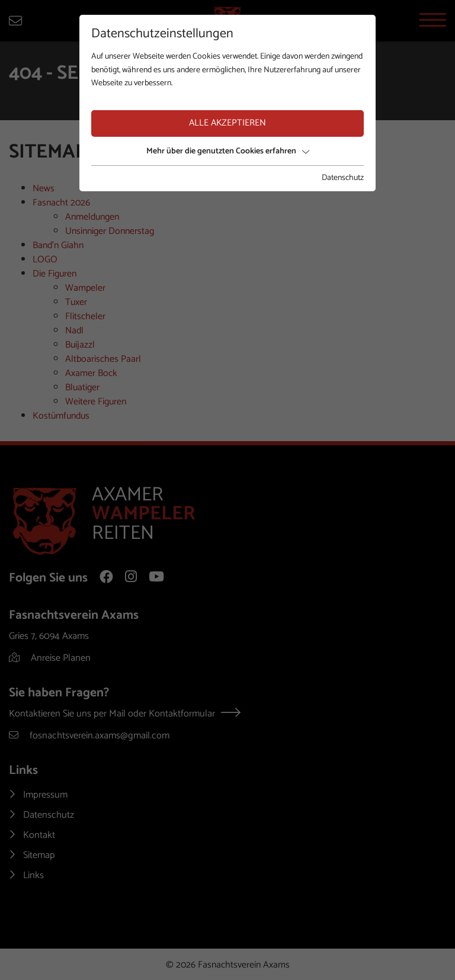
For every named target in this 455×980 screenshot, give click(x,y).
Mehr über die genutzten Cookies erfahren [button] (228, 151)
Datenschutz (343, 178)
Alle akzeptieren (227, 123)
